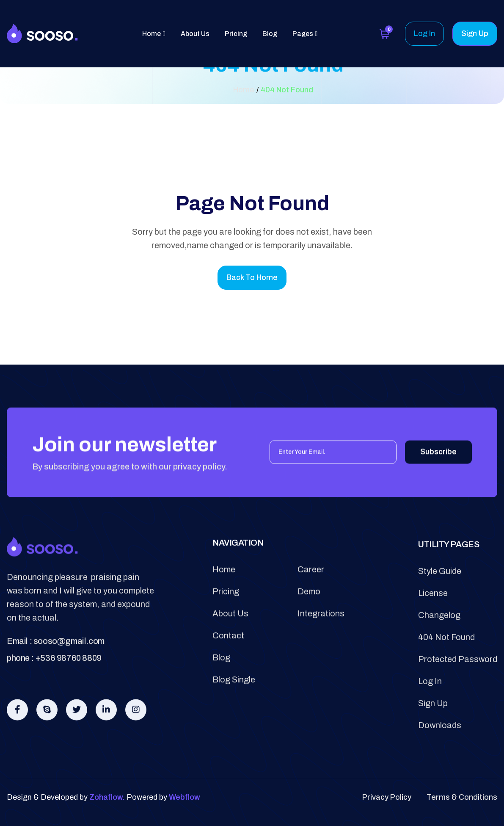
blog (221, 680)
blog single (234, 702)
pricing (226, 614)
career (311, 592)
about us (230, 636)
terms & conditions (462, 797)
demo (309, 614)
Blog (270, 34)
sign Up (433, 735)
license (433, 625)
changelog (439, 647)
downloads (440, 757)
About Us (195, 34)
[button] (154, 34)
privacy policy (387, 797)
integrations (321, 636)
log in (430, 713)
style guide (440, 603)
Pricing (236, 34)
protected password (458, 691)
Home (224, 592)
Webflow (185, 797)
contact (228, 658)
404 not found (446, 669)
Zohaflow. (107, 797)
